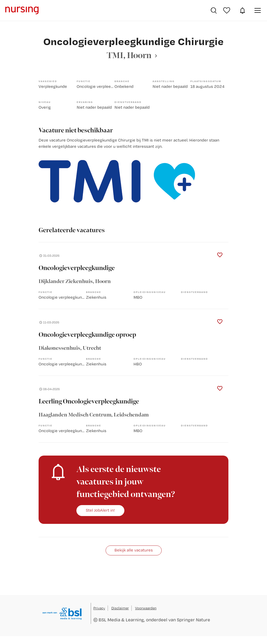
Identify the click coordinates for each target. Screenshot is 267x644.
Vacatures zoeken (214, 10)
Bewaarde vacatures (227, 10)
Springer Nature (193, 620)
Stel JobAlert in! (100, 510)
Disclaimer (120, 608)
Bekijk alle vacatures (134, 550)
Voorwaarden (146, 608)
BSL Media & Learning (121, 620)
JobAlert (242, 10)
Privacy (99, 608)
